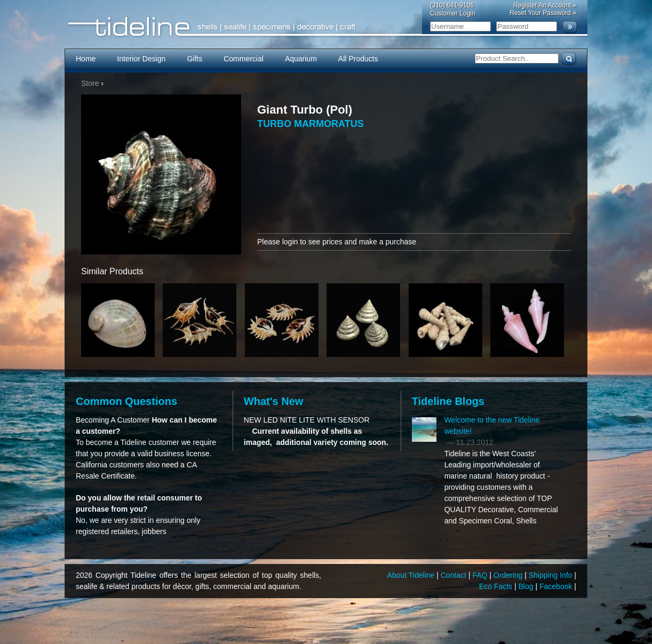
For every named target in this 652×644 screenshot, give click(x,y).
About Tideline (412, 575)
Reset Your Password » (543, 13)
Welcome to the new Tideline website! (492, 426)
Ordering (509, 575)
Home (86, 59)
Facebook (557, 586)
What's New (273, 401)
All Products (358, 59)
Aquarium (301, 59)
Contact (455, 575)
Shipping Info (552, 575)
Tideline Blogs (448, 401)
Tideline (326, 27)
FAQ (481, 575)
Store (90, 83)
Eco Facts (497, 586)
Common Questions (126, 401)
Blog (527, 586)
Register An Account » (545, 5)
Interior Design (141, 59)
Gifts (194, 59)
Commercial (244, 59)
